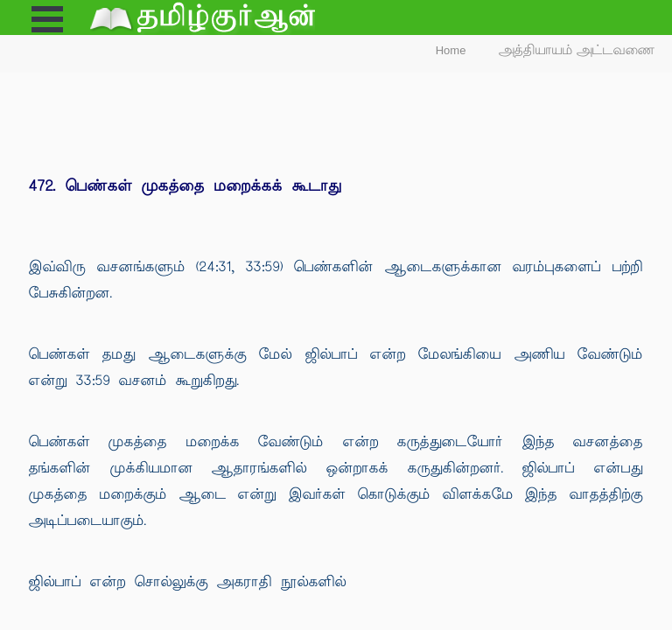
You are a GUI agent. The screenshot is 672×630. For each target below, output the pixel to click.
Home (451, 50)
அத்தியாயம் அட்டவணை (577, 50)
